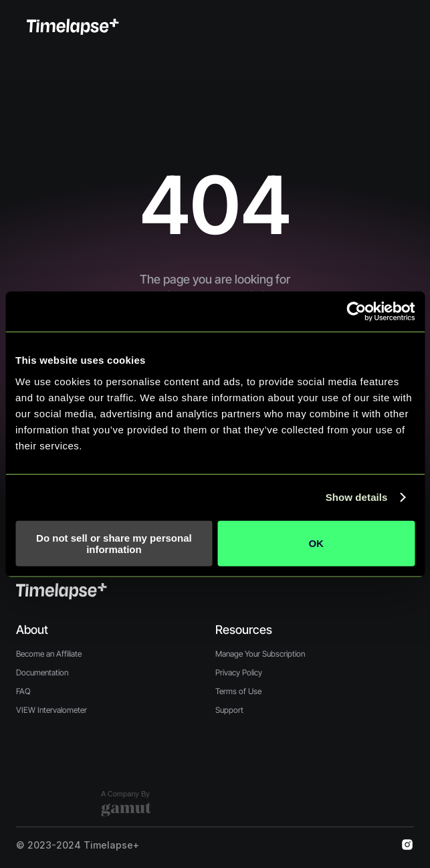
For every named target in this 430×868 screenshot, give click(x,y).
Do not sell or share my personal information (114, 543)
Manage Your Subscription (260, 654)
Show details (357, 497)
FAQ (23, 691)
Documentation (42, 672)
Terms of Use (238, 691)
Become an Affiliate (49, 654)
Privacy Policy (239, 672)
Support (229, 710)
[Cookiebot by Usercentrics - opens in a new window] (356, 312)
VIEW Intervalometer (51, 710)
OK (316, 543)
